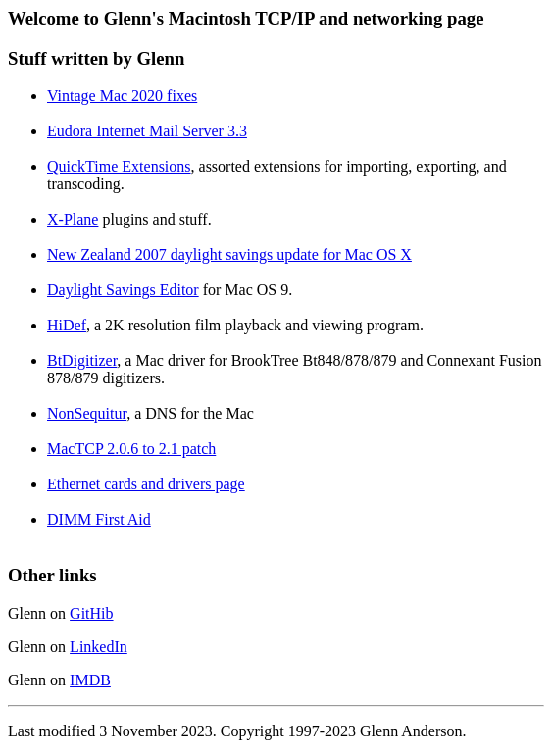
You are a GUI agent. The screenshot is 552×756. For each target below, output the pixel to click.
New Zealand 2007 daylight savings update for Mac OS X (229, 254)
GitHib (91, 613)
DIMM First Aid (99, 519)
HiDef (67, 325)
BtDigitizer (82, 360)
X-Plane (73, 219)
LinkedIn (99, 647)
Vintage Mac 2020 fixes (122, 96)
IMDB (90, 680)
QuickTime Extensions (119, 166)
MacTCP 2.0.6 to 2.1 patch (131, 449)
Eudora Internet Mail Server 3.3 (147, 131)
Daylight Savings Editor (123, 290)
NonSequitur (87, 413)
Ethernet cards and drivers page (146, 484)
